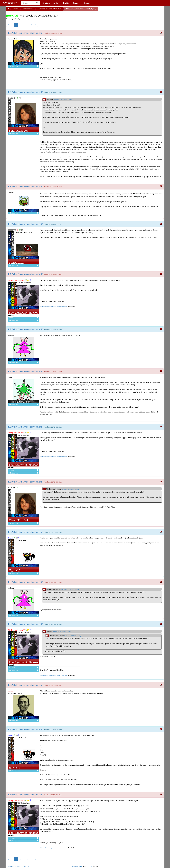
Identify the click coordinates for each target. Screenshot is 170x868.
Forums (16, 9)
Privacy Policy (11, 866)
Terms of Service (23, 866)
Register (66, 3)
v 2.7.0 (90, 866)
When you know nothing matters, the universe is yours (53, 307)
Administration (28, 9)
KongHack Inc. (78, 866)
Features (47, 3)
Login (57, 3)
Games (76, 3)
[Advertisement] (118, 10)
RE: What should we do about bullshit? (26, 33)
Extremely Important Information (50, 9)
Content (87, 3)
